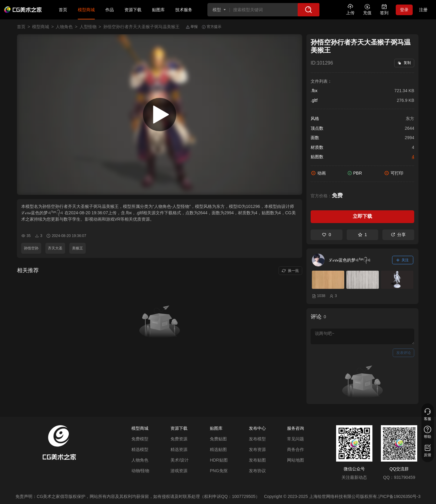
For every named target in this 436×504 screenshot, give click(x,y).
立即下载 (362, 216)
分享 (398, 235)
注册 (423, 10)
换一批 (290, 271)
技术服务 (184, 10)
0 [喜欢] (326, 235)
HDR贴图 (219, 460)
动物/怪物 (140, 471)
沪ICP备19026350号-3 (399, 496)
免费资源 (179, 439)
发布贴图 (257, 460)
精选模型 (140, 449)
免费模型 (140, 439)
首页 (63, 10)
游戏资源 (179, 471)
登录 (404, 10)
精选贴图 (218, 449)
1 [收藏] (362, 235)
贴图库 (158, 10)
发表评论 (404, 353)
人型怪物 (88, 27)
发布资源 (257, 449)
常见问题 (296, 439)
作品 (110, 10)
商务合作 (296, 449)
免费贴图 (218, 439)
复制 (404, 63)
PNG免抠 (219, 471)
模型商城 (86, 10)
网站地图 (296, 460)
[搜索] (309, 10)
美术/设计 (180, 460)
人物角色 (64, 27)
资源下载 (133, 10)
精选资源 (179, 449)
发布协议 (257, 471)
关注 (403, 260)
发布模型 (257, 439)
